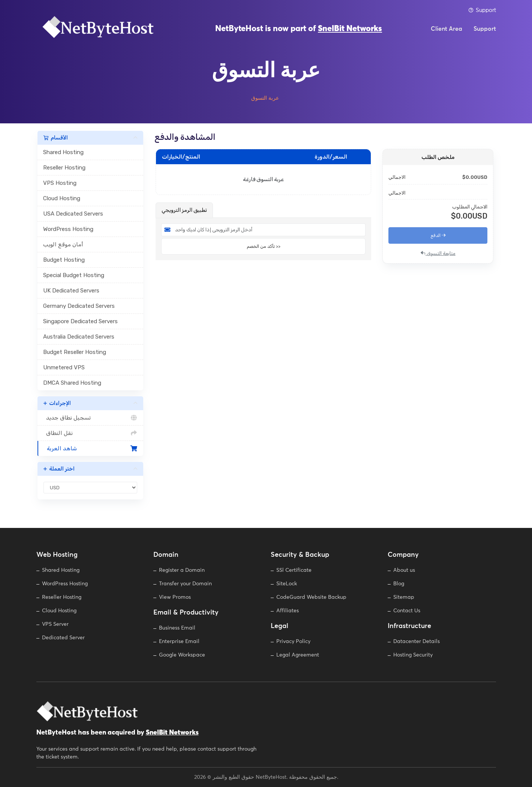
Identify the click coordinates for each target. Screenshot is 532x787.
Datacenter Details (417, 642)
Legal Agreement (298, 655)
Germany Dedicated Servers (79, 306)
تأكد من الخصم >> (264, 246)
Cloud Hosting (62, 198)
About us (404, 570)
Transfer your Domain (185, 584)
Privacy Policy (293, 642)
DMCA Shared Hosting (72, 383)
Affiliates (288, 611)
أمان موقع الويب (63, 244)
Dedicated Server (63, 638)
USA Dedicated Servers (73, 214)
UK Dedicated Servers (71, 291)
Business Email (177, 628)
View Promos (175, 597)
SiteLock (287, 584)
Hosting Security (413, 655)
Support (482, 10)
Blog (399, 584)
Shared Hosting (63, 152)
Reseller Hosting (64, 168)
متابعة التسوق (438, 253)
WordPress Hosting (68, 229)
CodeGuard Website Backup (311, 597)
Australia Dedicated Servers (79, 337)
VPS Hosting (60, 183)
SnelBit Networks (350, 30)
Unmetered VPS (64, 367)
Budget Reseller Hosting (75, 352)
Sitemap (404, 597)
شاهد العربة (91, 448)
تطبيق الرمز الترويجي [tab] (184, 210)
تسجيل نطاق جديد (91, 418)
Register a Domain (182, 570)
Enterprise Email (179, 642)
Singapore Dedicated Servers (80, 321)
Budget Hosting (64, 260)
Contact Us (407, 611)
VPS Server (55, 624)
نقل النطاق (91, 433)
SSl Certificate (294, 570)
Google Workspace (182, 655)
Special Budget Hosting (74, 275)
